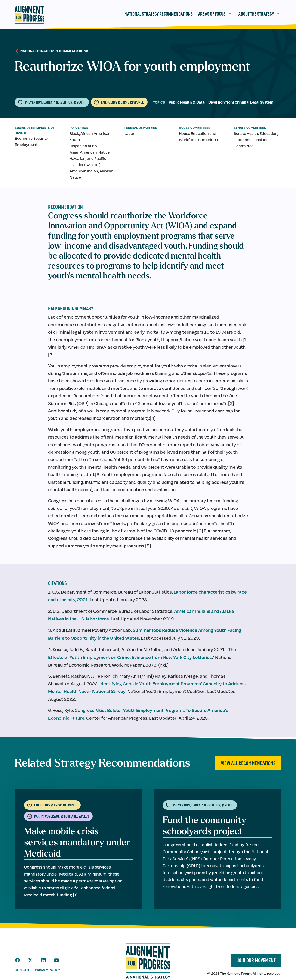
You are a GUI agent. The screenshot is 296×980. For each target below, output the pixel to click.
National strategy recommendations (54, 51)
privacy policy (48, 970)
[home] (30, 14)
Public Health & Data (187, 102)
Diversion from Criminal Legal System (241, 102)
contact (22, 970)
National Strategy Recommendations (159, 14)
